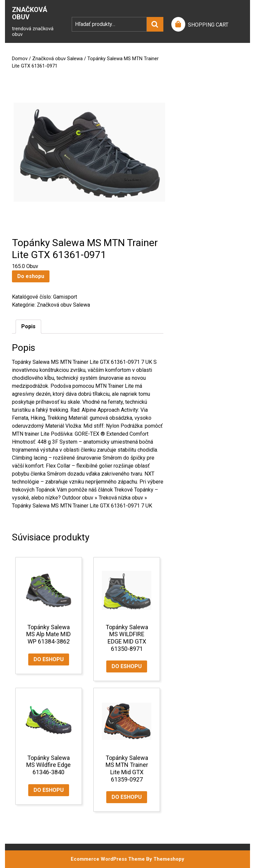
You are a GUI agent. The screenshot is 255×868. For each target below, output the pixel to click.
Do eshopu (31, 276)
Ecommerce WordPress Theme (108, 859)
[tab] (28, 327)
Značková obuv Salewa (57, 59)
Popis (28, 326)
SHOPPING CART (208, 25)
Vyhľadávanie (155, 24)
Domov (20, 59)
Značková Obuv (30, 13)
